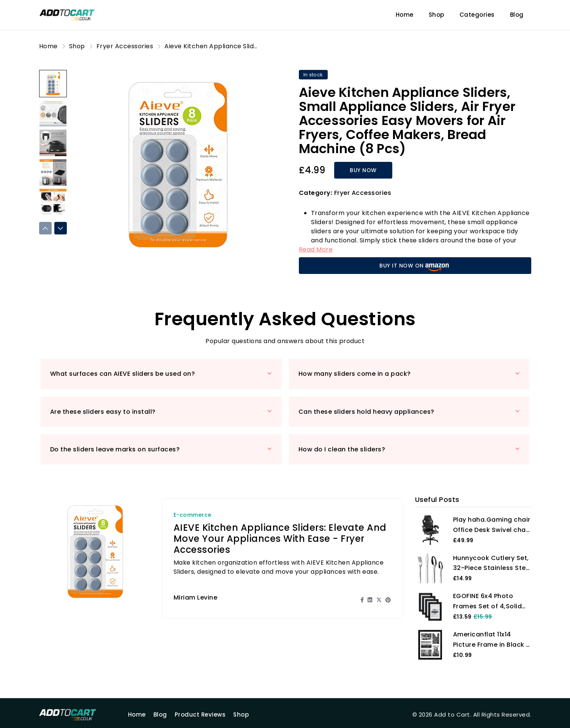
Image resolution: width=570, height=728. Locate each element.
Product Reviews (200, 715)
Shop (437, 15)
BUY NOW (363, 170)
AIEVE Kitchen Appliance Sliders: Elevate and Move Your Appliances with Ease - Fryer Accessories (280, 539)
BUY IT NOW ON (415, 267)
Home (405, 15)
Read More (316, 249)
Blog (517, 15)
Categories (477, 15)
